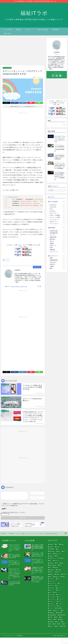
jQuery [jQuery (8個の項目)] (62, 563)
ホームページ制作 (7, 68)
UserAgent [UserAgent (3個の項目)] (59, 570)
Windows (57, 211)
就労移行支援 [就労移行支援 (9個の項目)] (52, 613)
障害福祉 (19, 30)
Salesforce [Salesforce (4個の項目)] (56, 568)
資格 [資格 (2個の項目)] (50, 624)
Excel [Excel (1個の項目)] (59, 551)
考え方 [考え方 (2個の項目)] (58, 622)
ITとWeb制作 (8, 30)
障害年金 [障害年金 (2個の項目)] (51, 626)
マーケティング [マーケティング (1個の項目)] (60, 604)
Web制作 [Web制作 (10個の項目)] (51, 574)
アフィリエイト (57, 224)
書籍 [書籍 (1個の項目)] (56, 617)
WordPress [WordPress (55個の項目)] (57, 577)
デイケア (57, 235)
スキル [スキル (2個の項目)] (58, 586)
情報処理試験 (57, 260)
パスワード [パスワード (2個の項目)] (59, 595)
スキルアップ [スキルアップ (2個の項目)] (52, 588)
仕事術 (57, 266)
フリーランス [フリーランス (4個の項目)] (61, 599)
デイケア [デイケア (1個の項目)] (56, 592)
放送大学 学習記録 (43, 30)
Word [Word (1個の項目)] (50, 577)
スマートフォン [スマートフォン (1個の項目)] (60, 588)
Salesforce (57, 262)
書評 (57, 269)
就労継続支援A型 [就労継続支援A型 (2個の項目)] (53, 615)
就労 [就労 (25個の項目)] (63, 611)
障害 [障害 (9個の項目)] (64, 624)
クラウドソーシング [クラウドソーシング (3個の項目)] (53, 581)
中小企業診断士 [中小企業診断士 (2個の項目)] (59, 608)
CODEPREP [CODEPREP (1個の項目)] (52, 549)
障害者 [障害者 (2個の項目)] (57, 626)
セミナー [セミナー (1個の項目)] (59, 590)
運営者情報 (55, 30)
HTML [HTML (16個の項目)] (57, 556)
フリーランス (57, 252)
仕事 (57, 248)
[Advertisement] (22, 51)
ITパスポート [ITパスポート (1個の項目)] (57, 561)
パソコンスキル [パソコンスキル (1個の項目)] (52, 597)
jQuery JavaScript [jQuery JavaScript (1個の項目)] (53, 565)
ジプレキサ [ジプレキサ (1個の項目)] (51, 586)
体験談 (57, 243)
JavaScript (57, 207)
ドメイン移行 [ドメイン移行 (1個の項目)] (52, 595)
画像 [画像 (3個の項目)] (56, 620)
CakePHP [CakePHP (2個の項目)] (51, 547)
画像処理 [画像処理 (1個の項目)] (61, 620)
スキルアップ (29, 30)
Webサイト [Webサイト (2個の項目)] (51, 572)
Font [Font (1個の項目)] (64, 551)
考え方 (57, 241)
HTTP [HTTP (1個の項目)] (50, 561)
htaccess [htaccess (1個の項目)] (51, 556)
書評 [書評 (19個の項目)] (61, 617)
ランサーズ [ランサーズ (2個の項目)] (51, 608)
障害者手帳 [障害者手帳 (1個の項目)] (63, 626)
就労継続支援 (57, 233)
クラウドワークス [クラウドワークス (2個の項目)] (53, 583)
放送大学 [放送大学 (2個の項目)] (51, 617)
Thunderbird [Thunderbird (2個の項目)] (52, 570)
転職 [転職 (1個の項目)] (55, 624)
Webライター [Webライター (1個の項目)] (59, 572)
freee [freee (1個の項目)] (50, 554)
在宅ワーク (57, 246)
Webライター (57, 222)
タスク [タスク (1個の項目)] (51, 592)
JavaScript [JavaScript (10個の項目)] (51, 563)
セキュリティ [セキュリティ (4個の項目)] (52, 590)
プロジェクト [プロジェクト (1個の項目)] (52, 604)
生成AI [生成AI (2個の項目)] (51, 620)
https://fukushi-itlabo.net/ (19, 286)
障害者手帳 (57, 237)
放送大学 (57, 264)
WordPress (57, 205)
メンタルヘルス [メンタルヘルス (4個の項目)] (52, 606)
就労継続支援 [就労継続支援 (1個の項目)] (60, 613)
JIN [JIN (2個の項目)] (57, 563)
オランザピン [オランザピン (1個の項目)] (52, 579)
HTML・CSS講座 (57, 215)
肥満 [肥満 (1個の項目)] (63, 622)
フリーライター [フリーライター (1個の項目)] (52, 599)
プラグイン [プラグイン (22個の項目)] (60, 601)
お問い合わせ (8, 34)
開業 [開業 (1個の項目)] (59, 624)
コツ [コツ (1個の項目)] (60, 583)
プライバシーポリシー (9, 636)
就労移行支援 (57, 231)
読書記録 (57, 250)
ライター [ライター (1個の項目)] (60, 606)
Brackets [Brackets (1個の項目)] (62, 545)
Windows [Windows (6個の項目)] (58, 574)
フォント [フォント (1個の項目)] (60, 597)
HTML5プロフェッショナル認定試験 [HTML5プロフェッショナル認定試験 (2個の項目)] (56, 558)
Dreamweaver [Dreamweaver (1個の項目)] (52, 551)
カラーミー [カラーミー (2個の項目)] (59, 579)
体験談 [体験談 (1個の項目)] (51, 611)
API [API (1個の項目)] (57, 545)
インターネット (57, 220)
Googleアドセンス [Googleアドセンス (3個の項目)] (58, 554)
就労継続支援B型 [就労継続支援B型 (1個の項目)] (62, 615)
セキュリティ (57, 213)
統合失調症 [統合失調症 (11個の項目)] (51, 622)
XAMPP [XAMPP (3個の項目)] (63, 577)
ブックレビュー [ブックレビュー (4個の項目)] (52, 601)
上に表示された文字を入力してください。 (14, 512)
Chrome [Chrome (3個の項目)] (58, 547)
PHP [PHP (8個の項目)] (50, 568)
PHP (57, 209)
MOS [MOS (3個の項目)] (60, 565)
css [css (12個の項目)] (58, 549)
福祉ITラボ (34, 13)
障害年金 (57, 239)
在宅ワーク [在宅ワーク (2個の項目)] (57, 611)
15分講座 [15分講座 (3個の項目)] (51, 545)
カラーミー (6, 260)
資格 (57, 258)
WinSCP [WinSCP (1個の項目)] (64, 574)
